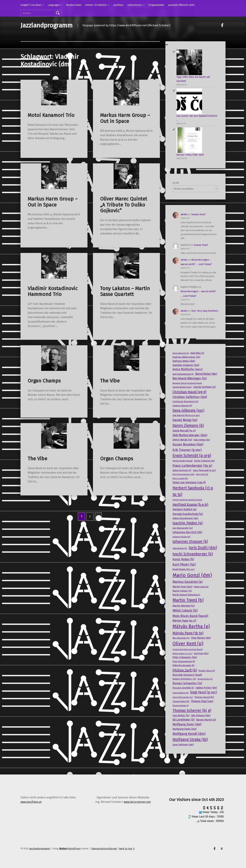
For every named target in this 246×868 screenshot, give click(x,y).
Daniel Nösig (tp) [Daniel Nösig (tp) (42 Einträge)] (185, 420)
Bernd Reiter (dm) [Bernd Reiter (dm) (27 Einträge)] (206, 374)
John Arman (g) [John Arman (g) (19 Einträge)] (180, 548)
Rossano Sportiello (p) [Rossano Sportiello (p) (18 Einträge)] (183, 688)
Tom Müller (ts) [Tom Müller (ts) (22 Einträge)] (181, 716)
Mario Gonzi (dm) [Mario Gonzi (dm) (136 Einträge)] (192, 575)
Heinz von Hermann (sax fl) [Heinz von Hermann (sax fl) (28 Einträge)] (189, 482)
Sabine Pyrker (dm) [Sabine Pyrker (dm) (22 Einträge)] (206, 688)
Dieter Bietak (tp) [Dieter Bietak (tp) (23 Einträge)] (182, 440)
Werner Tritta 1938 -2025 (190, 155)
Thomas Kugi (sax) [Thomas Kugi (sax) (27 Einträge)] (202, 701)
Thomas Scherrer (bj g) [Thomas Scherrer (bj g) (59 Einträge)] (192, 710)
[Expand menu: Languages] (61, 5)
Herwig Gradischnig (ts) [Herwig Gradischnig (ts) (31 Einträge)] (188, 514)
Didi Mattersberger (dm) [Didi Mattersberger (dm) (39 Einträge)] (190, 435)
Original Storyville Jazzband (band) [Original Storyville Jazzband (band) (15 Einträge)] (187, 649)
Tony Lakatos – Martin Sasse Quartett (125, 291)
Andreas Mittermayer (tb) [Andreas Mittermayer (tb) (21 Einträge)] (186, 357)
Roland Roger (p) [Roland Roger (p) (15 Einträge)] (205, 679)
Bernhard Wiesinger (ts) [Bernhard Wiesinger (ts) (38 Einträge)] (190, 378)
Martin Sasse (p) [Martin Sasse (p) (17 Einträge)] (201, 587)
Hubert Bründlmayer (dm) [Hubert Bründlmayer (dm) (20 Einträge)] (185, 518)
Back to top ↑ (127, 849)
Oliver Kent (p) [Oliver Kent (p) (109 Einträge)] (188, 643)
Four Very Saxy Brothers (205, 311)
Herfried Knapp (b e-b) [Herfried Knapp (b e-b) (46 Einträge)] (190, 504)
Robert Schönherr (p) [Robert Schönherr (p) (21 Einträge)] (184, 679)
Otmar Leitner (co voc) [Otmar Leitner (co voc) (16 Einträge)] (182, 653)
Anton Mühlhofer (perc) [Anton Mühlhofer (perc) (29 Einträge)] (188, 369)
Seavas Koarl (198, 214)
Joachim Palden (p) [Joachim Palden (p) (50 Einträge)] (188, 523)
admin (184, 214)
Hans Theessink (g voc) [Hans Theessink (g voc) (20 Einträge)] (204, 470)
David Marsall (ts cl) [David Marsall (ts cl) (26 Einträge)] (184, 431)
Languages (54, 5)
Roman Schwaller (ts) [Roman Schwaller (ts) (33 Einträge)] (187, 683)
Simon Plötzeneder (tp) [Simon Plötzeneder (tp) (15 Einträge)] (183, 697)
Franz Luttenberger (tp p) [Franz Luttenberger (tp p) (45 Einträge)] (192, 466)
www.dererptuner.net (137, 802)
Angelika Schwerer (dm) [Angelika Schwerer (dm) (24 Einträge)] (186, 365)
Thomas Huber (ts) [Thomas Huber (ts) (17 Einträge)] (181, 701)
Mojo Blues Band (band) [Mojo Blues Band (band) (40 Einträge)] (190, 616)
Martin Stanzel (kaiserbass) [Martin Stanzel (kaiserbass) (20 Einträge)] (186, 595)
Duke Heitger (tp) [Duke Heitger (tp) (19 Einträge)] (202, 440)
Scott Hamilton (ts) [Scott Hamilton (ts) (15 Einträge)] (180, 693)
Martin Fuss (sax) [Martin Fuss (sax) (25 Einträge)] (182, 587)
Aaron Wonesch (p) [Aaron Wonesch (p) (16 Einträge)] (181, 353)
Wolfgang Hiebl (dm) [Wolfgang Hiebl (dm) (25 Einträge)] (184, 729)
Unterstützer (135, 5)
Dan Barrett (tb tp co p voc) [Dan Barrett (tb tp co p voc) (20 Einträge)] (186, 415)
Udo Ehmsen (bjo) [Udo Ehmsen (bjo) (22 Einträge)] (201, 716)
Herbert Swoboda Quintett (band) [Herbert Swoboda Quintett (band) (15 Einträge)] (187, 500)
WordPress (74, 849)
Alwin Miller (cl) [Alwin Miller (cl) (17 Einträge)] (197, 353)
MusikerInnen (74, 5)
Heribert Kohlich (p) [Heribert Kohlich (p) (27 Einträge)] (184, 509)
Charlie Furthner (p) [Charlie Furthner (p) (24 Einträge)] (204, 387)
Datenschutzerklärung (104, 849)
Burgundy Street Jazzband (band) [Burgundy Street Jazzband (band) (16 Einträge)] (187, 383)
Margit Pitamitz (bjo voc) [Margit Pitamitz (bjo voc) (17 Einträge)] (183, 569)
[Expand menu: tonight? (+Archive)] (43, 5)
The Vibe (110, 381)
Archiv (176, 183)
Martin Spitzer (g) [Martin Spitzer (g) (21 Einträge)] (182, 591)
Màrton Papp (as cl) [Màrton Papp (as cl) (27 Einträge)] (184, 621)
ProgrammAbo (156, 5)
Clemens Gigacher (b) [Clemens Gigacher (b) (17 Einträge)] (182, 406)
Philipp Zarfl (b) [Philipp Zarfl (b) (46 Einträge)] (185, 670)
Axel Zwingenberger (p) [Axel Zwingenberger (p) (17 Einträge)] (183, 374)
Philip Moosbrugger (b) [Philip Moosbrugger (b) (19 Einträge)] (184, 665)
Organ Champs (44, 381)
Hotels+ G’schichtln (96, 5)
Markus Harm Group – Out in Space (125, 118)
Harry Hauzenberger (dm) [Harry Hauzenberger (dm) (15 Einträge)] (183, 474)
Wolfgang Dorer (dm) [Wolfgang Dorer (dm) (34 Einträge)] (187, 724)
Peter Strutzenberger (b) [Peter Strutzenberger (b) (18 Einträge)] (184, 661)
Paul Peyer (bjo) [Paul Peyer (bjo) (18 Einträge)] (201, 653)
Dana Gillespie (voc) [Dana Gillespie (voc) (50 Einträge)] (188, 410)
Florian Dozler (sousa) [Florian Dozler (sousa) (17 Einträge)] (183, 461)
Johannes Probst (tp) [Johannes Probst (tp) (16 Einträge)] (181, 537)
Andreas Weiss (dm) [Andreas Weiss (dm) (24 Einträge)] (184, 361)
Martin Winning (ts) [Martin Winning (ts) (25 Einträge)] (184, 606)
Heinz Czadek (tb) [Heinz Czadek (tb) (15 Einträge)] (180, 478)
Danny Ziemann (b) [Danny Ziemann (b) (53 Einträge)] (188, 425)
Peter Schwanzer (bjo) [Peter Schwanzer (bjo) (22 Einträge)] (185, 657)
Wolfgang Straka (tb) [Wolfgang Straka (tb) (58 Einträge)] (190, 739)
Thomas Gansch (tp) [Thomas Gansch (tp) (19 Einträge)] (204, 697)
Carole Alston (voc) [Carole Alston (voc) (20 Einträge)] (182, 387)
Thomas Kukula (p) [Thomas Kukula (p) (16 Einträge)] (181, 706)
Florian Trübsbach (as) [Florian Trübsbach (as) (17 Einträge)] (204, 461)
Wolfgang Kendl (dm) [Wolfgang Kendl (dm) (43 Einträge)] (189, 734)
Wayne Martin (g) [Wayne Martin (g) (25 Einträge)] (206, 720)
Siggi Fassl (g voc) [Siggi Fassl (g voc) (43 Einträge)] (203, 692)
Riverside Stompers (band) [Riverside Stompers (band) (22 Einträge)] (187, 675)
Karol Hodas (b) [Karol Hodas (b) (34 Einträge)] (183, 559)
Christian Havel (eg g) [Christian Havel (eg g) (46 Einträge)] (189, 392)
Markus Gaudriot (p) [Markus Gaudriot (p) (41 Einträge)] (188, 582)
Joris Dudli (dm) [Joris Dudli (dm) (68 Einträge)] (203, 548)
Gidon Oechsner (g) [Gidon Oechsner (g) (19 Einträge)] (182, 470)
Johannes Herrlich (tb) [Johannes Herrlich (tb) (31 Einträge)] (187, 532)
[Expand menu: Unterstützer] (144, 5)
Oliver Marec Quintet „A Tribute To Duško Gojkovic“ (124, 205)
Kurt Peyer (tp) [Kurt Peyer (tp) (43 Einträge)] (184, 564)
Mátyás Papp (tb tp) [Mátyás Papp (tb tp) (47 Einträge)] (188, 633)
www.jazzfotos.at (31, 802)
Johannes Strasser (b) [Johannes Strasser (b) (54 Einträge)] (190, 542)
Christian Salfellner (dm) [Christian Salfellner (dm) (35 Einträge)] (190, 397)
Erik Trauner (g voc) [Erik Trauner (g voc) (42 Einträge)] (187, 450)
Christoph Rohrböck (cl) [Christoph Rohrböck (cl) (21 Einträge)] (185, 401)
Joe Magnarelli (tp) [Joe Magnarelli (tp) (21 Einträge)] (183, 528)
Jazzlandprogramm (47, 25)
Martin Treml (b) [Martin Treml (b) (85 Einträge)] (188, 600)
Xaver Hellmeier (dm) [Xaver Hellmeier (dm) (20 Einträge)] (183, 745)
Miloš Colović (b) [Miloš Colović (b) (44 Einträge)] (185, 611)
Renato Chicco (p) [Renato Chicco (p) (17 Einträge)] (207, 671)
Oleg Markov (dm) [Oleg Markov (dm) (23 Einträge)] (201, 638)
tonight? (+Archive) (31, 5)
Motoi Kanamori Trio (51, 115)
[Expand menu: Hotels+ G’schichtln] (109, 5)
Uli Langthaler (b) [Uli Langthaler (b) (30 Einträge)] (184, 720)
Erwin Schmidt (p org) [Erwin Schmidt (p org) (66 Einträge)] (192, 456)
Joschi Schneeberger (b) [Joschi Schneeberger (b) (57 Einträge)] (193, 554)
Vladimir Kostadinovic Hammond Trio (53, 291)
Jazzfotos (118, 5)
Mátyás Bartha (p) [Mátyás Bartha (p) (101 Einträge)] (191, 626)
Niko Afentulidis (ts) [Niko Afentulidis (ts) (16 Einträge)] (181, 638)
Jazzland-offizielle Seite (181, 5)
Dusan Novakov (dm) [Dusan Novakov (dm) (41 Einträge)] (188, 444)
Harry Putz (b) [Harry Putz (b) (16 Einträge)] (202, 474)
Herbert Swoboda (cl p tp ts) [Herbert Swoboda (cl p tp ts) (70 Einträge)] (193, 491)
